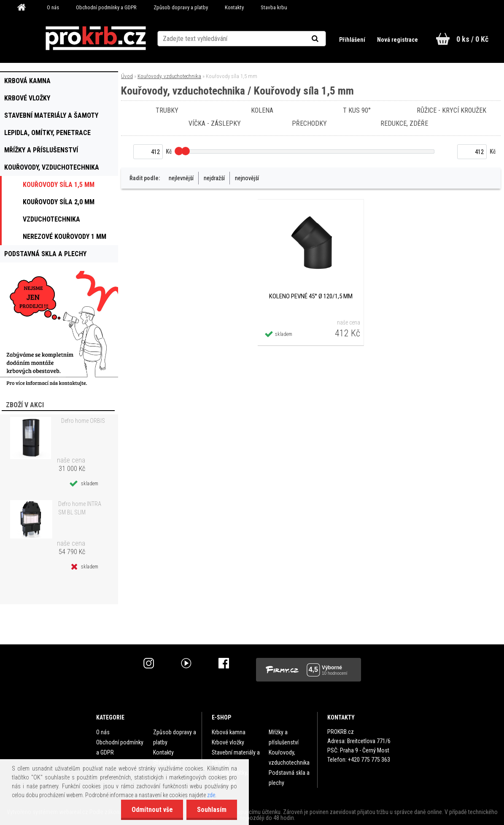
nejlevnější (181, 178)
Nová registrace (398, 40)
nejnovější (247, 178)
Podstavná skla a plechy (289, 778)
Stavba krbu (274, 7)
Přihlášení (353, 40)
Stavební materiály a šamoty (236, 757)
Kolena (262, 110)
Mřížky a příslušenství (284, 737)
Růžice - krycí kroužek (452, 110)
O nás (53, 7)
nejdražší (214, 178)
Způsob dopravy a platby (181, 7)
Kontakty (234, 7)
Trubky (167, 110)
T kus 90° (357, 110)
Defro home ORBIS (83, 421)
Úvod (127, 76)
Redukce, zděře (404, 123)
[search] (325, 39)
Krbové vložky (228, 742)
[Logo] (96, 38)
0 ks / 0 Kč (472, 39)
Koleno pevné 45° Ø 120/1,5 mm (311, 296)
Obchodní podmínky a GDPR (106, 7)
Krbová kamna (229, 732)
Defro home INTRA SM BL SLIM (80, 508)
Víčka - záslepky (215, 123)
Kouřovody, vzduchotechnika (169, 76)
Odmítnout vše (152, 810)
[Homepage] (24, 8)
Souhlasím (212, 810)
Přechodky (309, 123)
